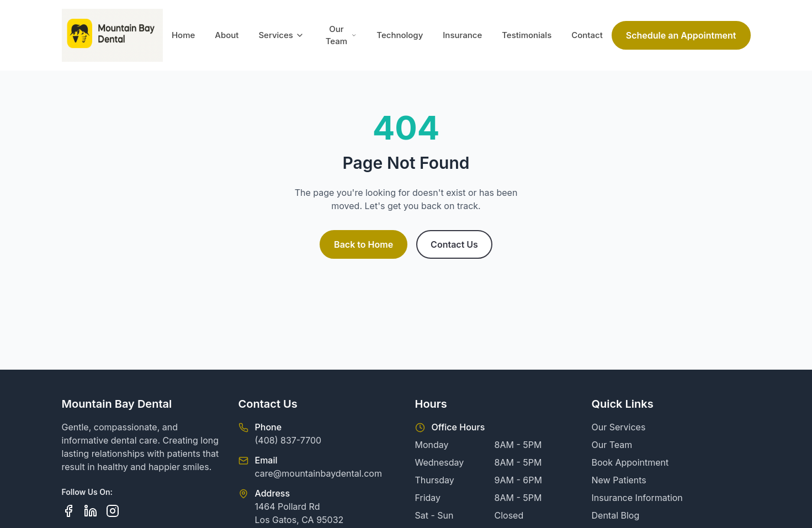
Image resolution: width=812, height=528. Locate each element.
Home (183, 35)
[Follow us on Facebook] (68, 511)
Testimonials (527, 35)
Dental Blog (616, 515)
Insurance (462, 35)
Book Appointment (630, 462)
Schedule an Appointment (681, 35)
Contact (587, 35)
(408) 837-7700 (288, 440)
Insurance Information (637, 498)
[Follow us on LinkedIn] (91, 511)
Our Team (341, 35)
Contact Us (454, 244)
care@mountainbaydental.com (319, 473)
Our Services (619, 427)
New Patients (619, 480)
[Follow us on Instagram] (113, 511)
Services (281, 35)
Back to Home (363, 244)
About (227, 35)
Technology (400, 35)
